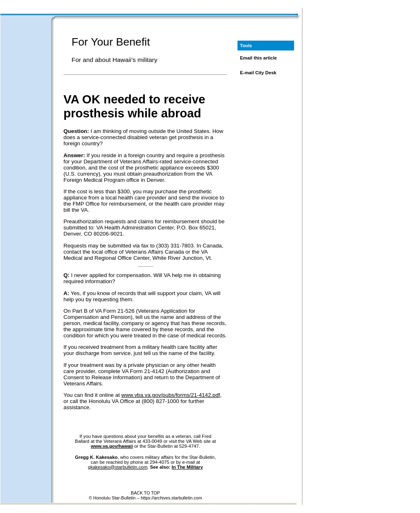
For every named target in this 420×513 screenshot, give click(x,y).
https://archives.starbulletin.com (171, 498)
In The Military (187, 467)
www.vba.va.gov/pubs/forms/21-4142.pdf (171, 395)
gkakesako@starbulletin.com (118, 467)
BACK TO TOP (145, 493)
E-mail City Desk (258, 73)
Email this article (258, 58)
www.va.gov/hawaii (112, 446)
